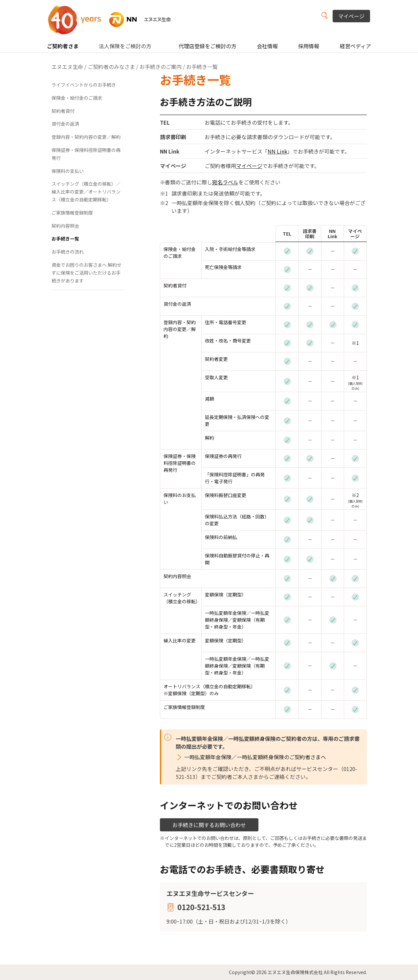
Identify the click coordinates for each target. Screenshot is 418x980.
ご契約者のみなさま (111, 67)
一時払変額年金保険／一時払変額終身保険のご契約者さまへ (255, 757)
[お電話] (287, 251)
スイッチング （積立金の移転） (182, 598)
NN (113, 20)
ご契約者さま (63, 46)
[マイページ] (355, 251)
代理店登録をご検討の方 (208, 46)
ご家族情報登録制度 (184, 707)
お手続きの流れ (68, 252)
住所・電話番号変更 (226, 322)
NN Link (277, 151)
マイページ (351, 16)
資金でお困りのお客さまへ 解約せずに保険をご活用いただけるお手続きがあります (87, 273)
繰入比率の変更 (180, 640)
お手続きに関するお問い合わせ (209, 825)
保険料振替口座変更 (226, 495)
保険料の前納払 (221, 537)
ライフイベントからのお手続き (84, 85)
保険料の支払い (68, 171)
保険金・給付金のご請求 (180, 252)
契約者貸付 (175, 285)
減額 (209, 399)
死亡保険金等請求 (223, 267)
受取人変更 (216, 377)
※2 (355, 495)
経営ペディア (355, 46)
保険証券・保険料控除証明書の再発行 (180, 463)
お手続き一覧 (65, 239)
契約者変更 (216, 359)
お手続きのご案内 (161, 67)
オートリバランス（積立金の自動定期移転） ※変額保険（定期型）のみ (209, 690)
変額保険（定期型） (226, 594)
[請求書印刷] (310, 251)
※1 (355, 343)
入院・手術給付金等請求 (230, 249)
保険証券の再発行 (223, 456)
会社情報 (267, 46)
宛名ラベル (225, 182)
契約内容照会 (177, 576)
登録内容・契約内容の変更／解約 (180, 329)
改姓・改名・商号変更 (228, 341)
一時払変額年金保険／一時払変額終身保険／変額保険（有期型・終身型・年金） (237, 620)
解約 (209, 438)
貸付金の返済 (177, 304)
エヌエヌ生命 (67, 67)
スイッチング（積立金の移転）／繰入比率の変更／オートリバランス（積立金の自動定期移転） (86, 192)
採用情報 (309, 46)
